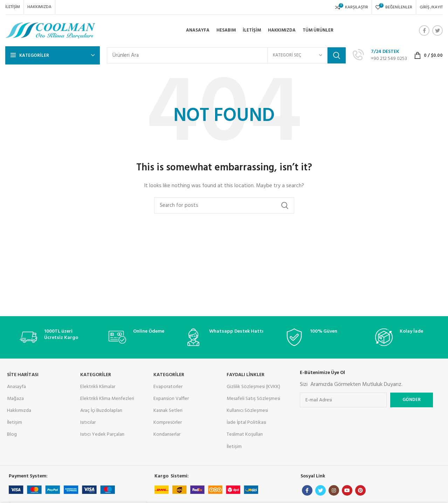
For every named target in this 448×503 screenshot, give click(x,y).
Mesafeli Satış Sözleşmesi (253, 399)
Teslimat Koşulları (245, 434)
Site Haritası (23, 375)
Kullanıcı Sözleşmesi (247, 411)
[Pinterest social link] (360, 490)
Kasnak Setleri (168, 411)
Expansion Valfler (171, 399)
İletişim (15, 423)
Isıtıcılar (88, 423)
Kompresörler (168, 423)
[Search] (226, 55)
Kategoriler (169, 375)
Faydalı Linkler (246, 375)
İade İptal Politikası (246, 423)
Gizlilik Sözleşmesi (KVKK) (253, 387)
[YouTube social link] (347, 490)
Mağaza (15, 399)
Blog (12, 434)
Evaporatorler (168, 387)
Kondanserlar (167, 434)
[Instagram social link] (334, 490)
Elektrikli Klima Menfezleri (107, 399)
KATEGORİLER (96, 375)
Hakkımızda (19, 411)
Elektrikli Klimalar (98, 387)
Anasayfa (16, 387)
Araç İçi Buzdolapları (101, 411)
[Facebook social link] (424, 30)
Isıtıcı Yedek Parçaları (102, 434)
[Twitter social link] (437, 30)
